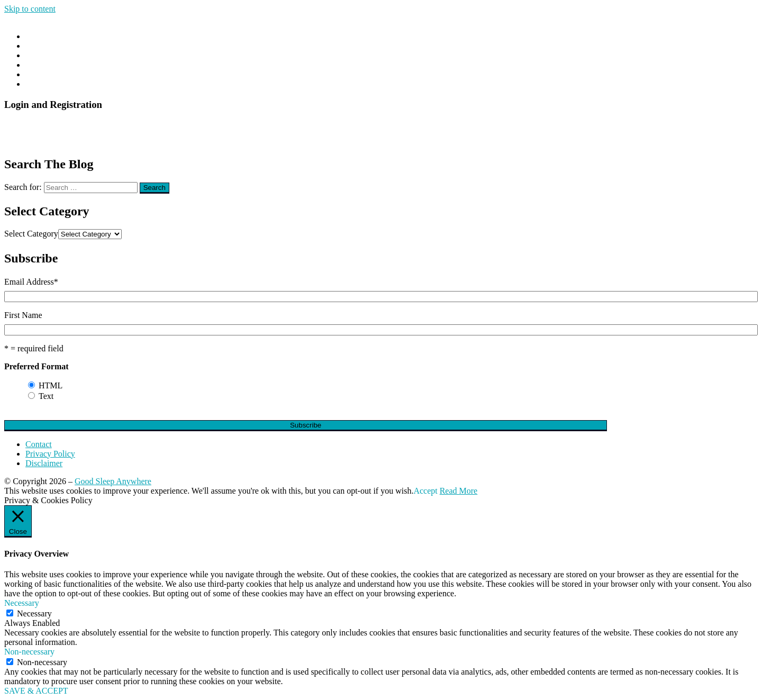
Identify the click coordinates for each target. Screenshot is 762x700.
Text (46, 396)
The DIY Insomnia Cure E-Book (81, 84)
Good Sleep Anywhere (113, 481)
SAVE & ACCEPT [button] (36, 691)
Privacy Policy (50, 454)
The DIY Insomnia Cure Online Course (92, 74)
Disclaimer (44, 463)
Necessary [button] (22, 603)
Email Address (31, 282)
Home (36, 36)
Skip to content (30, 9)
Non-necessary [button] (29, 652)
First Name (23, 315)
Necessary (34, 613)
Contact (39, 65)
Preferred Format (37, 366)
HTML (51, 385)
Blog (34, 46)
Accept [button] (425, 491)
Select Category (31, 234)
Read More (459, 491)
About (36, 55)
